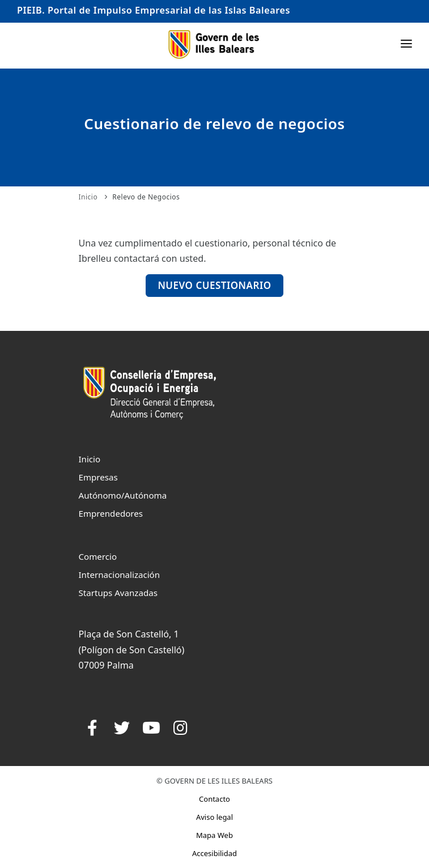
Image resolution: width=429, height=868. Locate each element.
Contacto (214, 799)
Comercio (98, 556)
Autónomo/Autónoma (123, 495)
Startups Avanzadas (118, 593)
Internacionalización (120, 575)
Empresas (98, 477)
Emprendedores (111, 513)
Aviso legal (214, 817)
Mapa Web (214, 835)
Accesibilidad (214, 853)
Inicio (88, 197)
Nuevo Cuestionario (214, 285)
